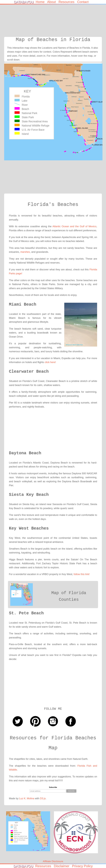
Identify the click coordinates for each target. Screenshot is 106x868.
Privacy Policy (82, 866)
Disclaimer (62, 866)
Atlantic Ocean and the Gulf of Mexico (74, 226)
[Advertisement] (55, 22)
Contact (85, 2)
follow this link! (82, 574)
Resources (68, 2)
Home (41, 2)
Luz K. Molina (27, 798)
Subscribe (53, 787)
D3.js (43, 798)
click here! (50, 362)
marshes (25, 252)
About (53, 2)
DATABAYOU (25, 2)
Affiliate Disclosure (53, 861)
